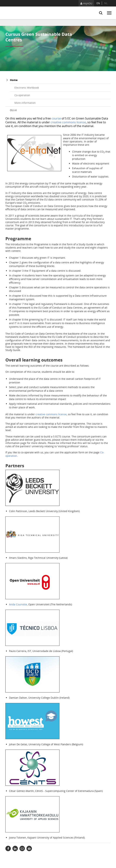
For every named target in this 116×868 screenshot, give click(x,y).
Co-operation (22, 95)
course (56, 118)
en (98, 3)
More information (25, 103)
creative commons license (68, 122)
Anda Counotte (18, 604)
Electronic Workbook (27, 88)
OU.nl (13, 110)
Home (14, 80)
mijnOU (86, 3)
